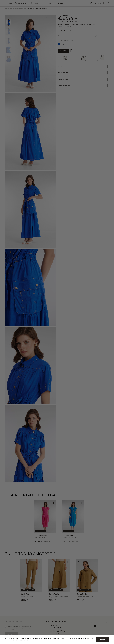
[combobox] (78, 36)
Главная (7, 9)
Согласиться (103, 640)
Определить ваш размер (67, 40)
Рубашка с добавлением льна (86, 597)
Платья (22, 9)
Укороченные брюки (27, 597)
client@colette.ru (57, 625)
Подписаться (11, 635)
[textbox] (78, 36)
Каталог (12, 9)
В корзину (64, 51)
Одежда (17, 9)
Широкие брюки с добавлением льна (58, 597)
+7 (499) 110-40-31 (57, 628)
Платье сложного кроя (42, 538)
